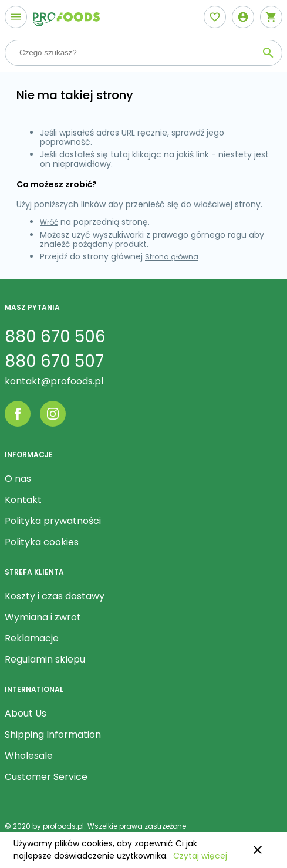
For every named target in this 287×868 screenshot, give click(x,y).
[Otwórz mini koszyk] (271, 17)
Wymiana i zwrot (43, 617)
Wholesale (29, 756)
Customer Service (46, 777)
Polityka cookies (42, 542)
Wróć (49, 222)
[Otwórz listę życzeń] (215, 17)
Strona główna (172, 257)
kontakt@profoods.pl (54, 381)
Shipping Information (53, 734)
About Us (26, 713)
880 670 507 (54, 361)
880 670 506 (55, 337)
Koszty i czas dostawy (55, 596)
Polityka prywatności (53, 521)
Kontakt (23, 500)
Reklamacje (32, 638)
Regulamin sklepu (45, 659)
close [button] (258, 850)
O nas (18, 479)
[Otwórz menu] (16, 17)
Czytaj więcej (200, 856)
